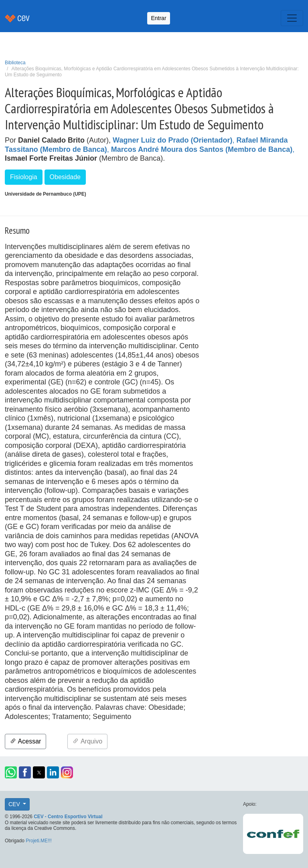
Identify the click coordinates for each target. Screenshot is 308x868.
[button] (11, 772)
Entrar (158, 18)
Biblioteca (15, 63)
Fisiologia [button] (24, 177)
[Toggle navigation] (292, 18)
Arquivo (87, 741)
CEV (15, 804)
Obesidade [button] (65, 177)
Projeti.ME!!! (39, 841)
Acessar (25, 741)
